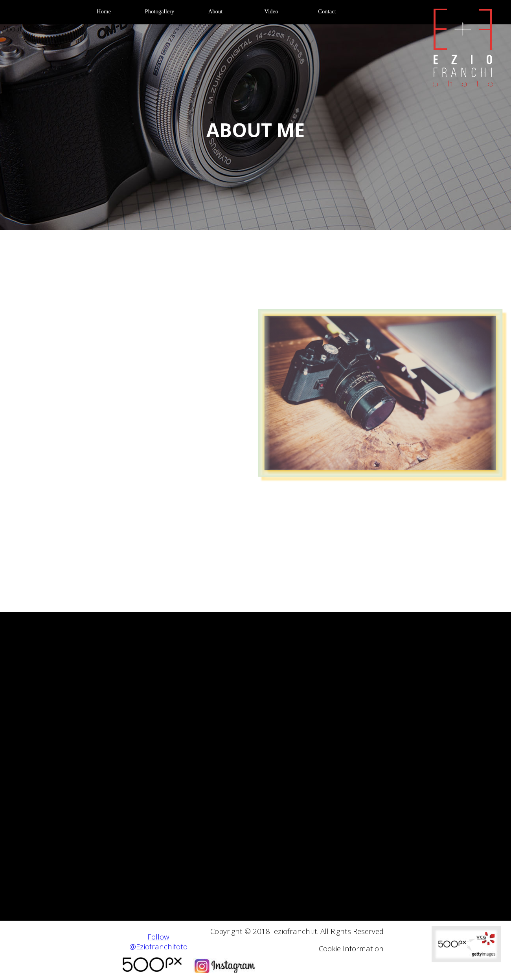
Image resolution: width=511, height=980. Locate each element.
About (216, 11)
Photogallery (160, 11)
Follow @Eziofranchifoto (158, 941)
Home (104, 11)
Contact (327, 11)
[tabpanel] (256, 130)
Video (271, 11)
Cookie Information (351, 948)
